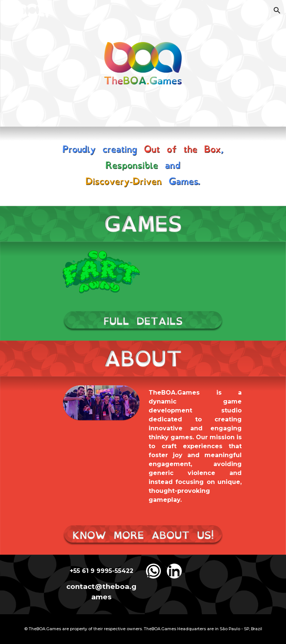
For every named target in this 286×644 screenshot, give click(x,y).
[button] (277, 10)
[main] (195, 446)
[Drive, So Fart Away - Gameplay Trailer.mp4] (185, 272)
